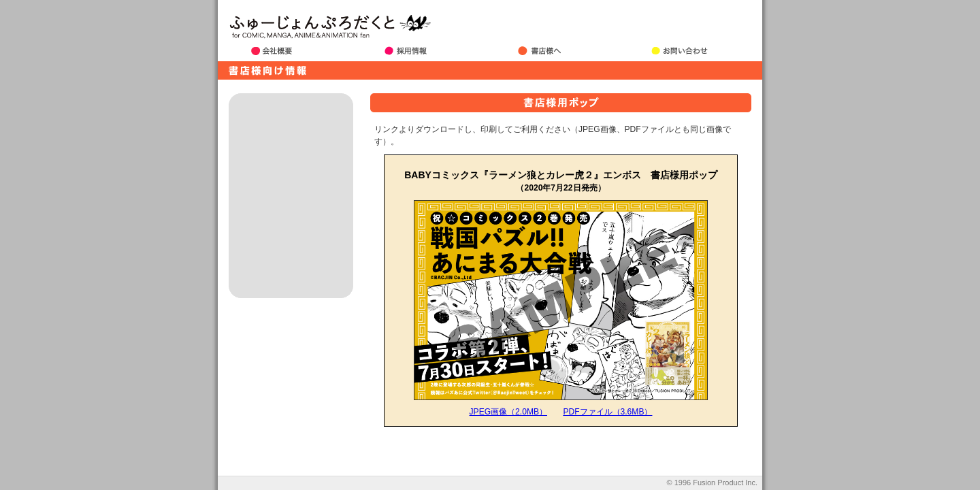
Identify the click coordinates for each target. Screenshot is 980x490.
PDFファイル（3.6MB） (607, 412)
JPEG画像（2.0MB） (508, 412)
